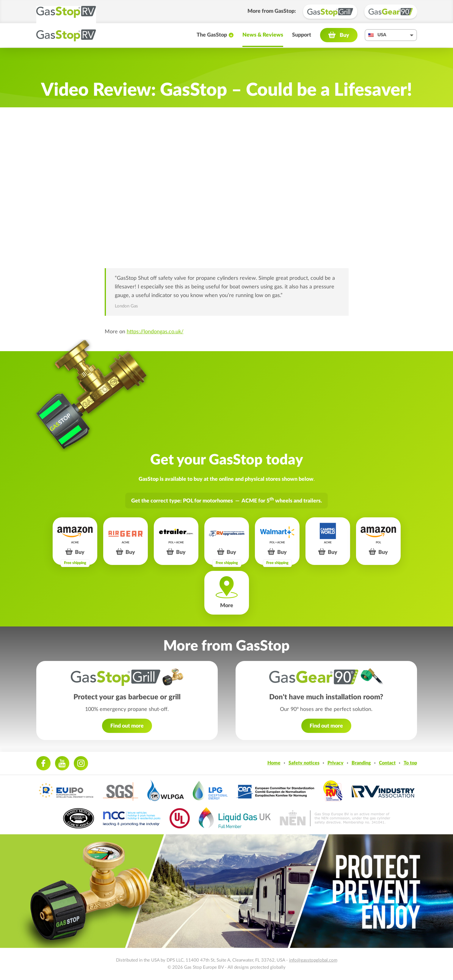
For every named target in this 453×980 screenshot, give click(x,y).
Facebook (43, 763)
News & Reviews (263, 36)
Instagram (81, 763)
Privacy (336, 763)
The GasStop (212, 36)
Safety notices (304, 763)
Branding (361, 763)
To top (410, 763)
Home (274, 763)
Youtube (62, 763)
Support (302, 36)
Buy (344, 36)
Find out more (127, 726)
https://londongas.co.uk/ (155, 332)
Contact (387, 763)
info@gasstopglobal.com (313, 960)
